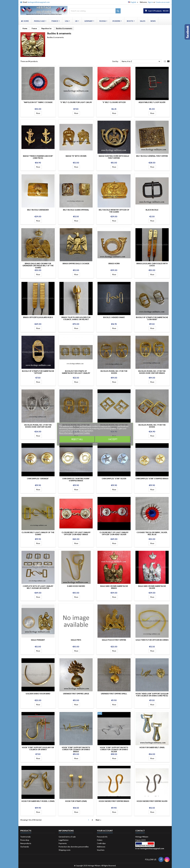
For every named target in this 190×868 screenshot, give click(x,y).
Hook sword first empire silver (152, 801)
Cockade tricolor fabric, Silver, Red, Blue (152, 533)
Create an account (163, 2)
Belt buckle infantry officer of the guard (114, 211)
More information (66, 433)
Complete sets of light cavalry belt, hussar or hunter (38, 587)
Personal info (102, 837)
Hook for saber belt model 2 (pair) (38, 801)
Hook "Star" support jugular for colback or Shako (38, 748)
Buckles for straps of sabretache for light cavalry (76, 372)
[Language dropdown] (133, 2)
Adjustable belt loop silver (152, 102)
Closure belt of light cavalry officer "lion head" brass (76, 533)
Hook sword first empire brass (114, 801)
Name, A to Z (141, 61)
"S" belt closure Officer (114, 102)
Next (99, 820)
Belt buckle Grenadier (38, 210)
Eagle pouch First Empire (114, 640)
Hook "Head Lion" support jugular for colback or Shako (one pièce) (152, 695)
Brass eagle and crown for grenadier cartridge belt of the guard (38, 266)
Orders (100, 840)
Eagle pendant (38, 640)
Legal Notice (64, 840)
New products (26, 843)
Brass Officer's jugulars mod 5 (38, 317)
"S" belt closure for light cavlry (76, 102)
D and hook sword (76, 586)
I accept (113, 439)
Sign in (150, 2)
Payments (63, 843)
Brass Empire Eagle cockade (76, 264)
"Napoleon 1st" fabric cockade (38, 102)
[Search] (95, 11)
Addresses (101, 847)
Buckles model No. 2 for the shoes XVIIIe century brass (152, 372)
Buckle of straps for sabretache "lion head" (152, 318)
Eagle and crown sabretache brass (114, 587)
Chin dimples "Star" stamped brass (152, 479)
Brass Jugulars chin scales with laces (152, 265)
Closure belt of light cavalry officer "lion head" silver (114, 533)
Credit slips (101, 843)
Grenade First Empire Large (76, 694)
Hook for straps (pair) (76, 801)
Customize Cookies (82, 433)
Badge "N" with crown (76, 156)
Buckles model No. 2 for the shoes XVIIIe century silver (38, 426)
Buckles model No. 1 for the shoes (114, 372)
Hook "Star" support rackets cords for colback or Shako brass (76, 750)
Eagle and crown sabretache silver (152, 587)
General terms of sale (67, 837)
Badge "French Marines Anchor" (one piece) (38, 157)
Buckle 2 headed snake (114, 317)
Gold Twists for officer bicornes (152, 640)
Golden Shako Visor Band (38, 694)
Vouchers (101, 850)
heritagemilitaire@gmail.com (39, 2)
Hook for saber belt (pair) (152, 747)
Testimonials (25, 837)
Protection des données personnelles (74, 847)
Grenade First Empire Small (114, 694)
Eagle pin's (76, 640)
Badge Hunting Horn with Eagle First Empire (114, 157)
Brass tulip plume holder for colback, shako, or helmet (76, 318)
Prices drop (25, 840)
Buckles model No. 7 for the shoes (152, 426)
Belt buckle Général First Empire (152, 156)
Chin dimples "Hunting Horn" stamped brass (76, 480)
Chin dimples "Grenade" (38, 479)
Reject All (77, 439)
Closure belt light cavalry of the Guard (38, 533)
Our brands (25, 847)
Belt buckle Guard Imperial (76, 210)
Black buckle (152, 210)
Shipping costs (65, 850)
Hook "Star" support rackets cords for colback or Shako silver (114, 750)
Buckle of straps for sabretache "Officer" (38, 372)
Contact (140, 831)
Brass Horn (114, 264)
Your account (105, 831)
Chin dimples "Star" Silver (114, 479)
